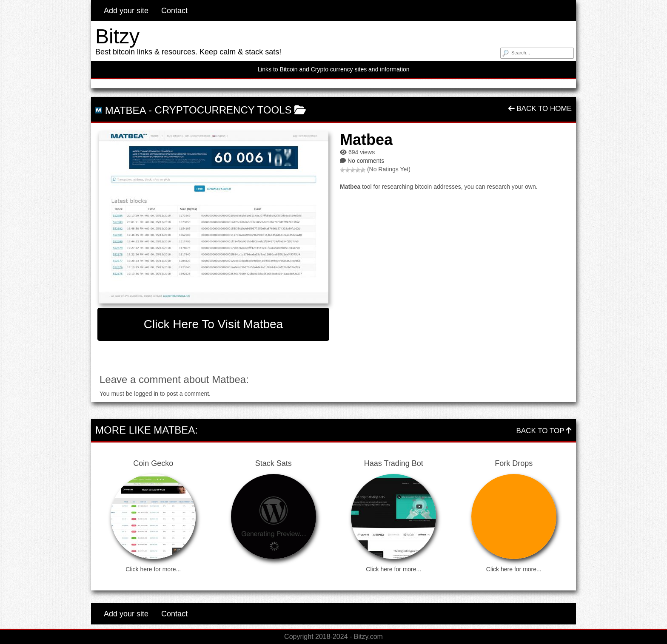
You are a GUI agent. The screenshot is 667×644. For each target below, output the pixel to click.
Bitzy (117, 36)
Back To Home (540, 109)
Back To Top (544, 431)
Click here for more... (153, 569)
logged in (146, 394)
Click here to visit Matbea (213, 324)
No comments (366, 161)
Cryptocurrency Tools (223, 110)
